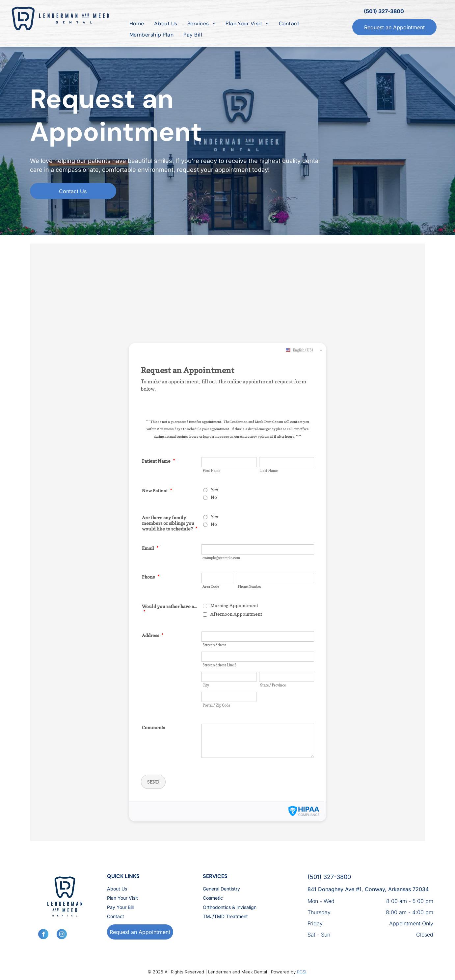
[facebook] (43, 935)
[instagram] (62, 935)
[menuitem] (137, 24)
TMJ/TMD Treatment (225, 916)
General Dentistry (221, 889)
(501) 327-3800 (384, 11)
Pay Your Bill (120, 907)
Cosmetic (213, 898)
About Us (117, 889)
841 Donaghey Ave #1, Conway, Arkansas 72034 (368, 889)
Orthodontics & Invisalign (230, 907)
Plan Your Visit (122, 898)
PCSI (302, 972)
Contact (116, 916)
